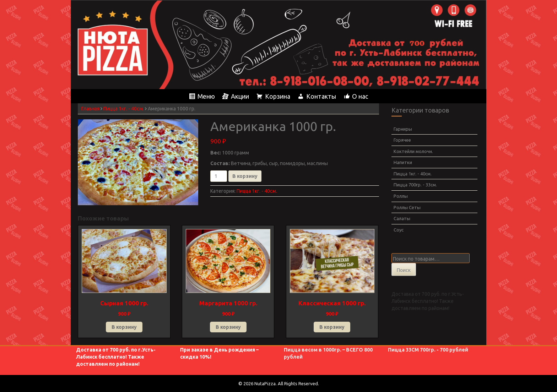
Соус (399, 230)
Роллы (401, 196)
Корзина (278, 96)
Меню (206, 96)
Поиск (404, 270)
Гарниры (403, 129)
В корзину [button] (124, 327)
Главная (90, 109)
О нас (360, 96)
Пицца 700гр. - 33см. (415, 185)
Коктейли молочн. (413, 151)
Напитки (403, 162)
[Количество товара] (219, 176)
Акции (240, 96)
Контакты (321, 96)
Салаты (402, 218)
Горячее (402, 140)
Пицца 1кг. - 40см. (124, 109)
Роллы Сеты (407, 207)
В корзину (245, 176)
